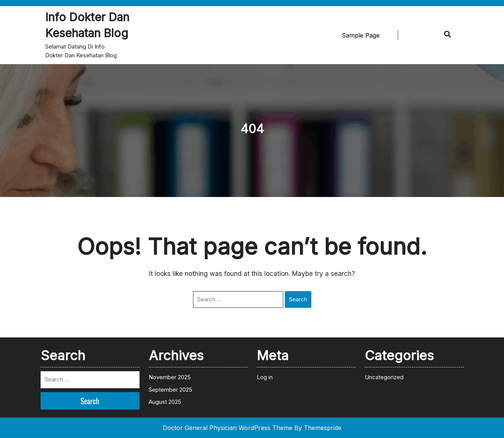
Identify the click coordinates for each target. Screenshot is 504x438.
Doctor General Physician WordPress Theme (228, 428)
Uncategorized (384, 377)
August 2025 (165, 402)
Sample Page (361, 35)
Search (298, 299)
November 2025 (170, 377)
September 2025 (170, 390)
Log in (265, 377)
